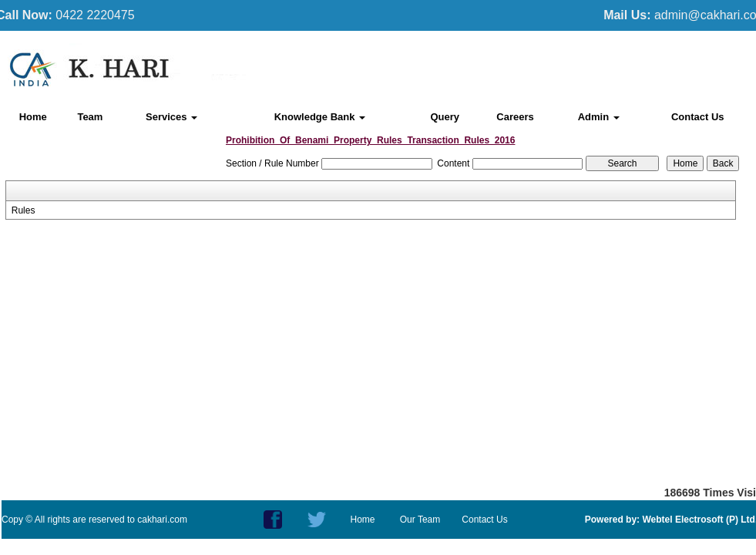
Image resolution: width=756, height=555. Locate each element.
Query (445, 117)
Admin (599, 117)
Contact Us (698, 117)
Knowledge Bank (320, 117)
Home (33, 117)
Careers (515, 117)
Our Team (420, 520)
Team (90, 117)
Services (171, 117)
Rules (24, 210)
